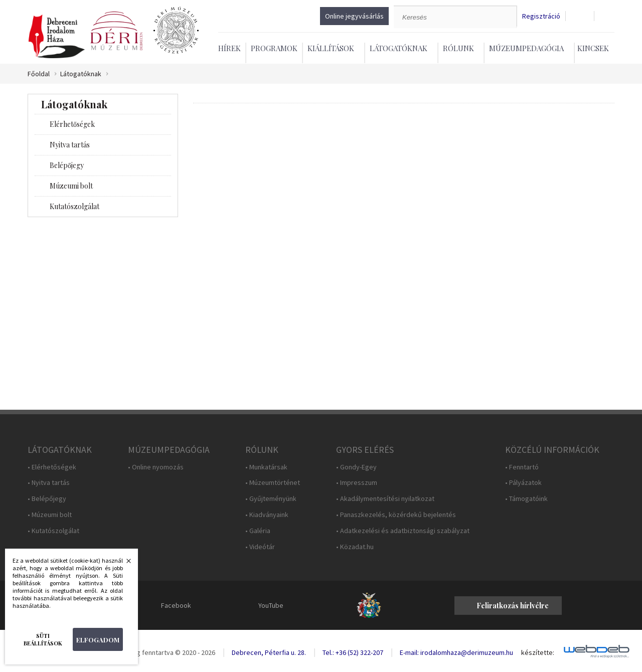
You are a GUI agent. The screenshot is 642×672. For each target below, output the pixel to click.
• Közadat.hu (355, 547)
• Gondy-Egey (356, 467)
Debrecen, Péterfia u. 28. (269, 652)
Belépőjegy (67, 165)
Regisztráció (541, 16)
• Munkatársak (266, 467)
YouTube (271, 605)
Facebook (176, 605)
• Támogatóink (526, 499)
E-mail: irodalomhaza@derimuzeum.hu (456, 652)
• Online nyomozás (156, 467)
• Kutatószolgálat (53, 531)
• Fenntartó (522, 467)
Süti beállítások (43, 639)
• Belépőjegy (47, 499)
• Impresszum (357, 483)
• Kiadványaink (267, 515)
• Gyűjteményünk (271, 499)
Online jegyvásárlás (354, 16)
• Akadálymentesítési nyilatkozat (385, 499)
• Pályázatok (523, 483)
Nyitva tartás (70, 145)
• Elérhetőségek (52, 467)
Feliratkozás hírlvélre (513, 606)
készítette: (538, 653)
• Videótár (260, 547)
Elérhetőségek (72, 124)
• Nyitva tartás (49, 483)
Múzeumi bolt (71, 186)
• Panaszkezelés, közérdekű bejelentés (396, 515)
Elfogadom (98, 640)
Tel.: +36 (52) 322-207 (353, 652)
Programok (274, 48)
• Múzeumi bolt (50, 515)
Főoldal (39, 74)
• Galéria (258, 531)
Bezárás (123, 564)
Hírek (229, 48)
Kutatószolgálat (74, 206)
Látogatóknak (81, 74)
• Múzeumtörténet (273, 483)
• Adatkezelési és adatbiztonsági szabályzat (403, 531)
